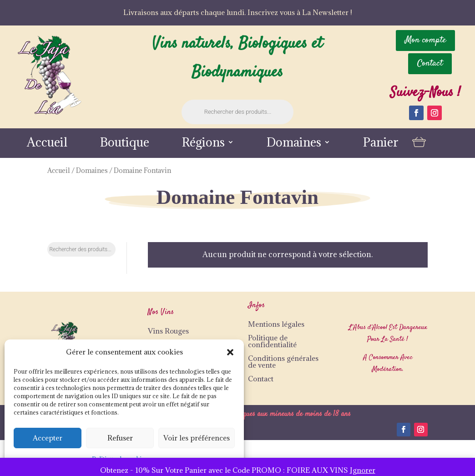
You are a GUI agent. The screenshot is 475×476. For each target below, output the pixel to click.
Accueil (47, 144)
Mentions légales (276, 324)
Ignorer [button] (363, 470)
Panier (381, 144)
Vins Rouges (168, 331)
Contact (261, 379)
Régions (203, 144)
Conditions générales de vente (283, 362)
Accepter (48, 438)
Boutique (125, 144)
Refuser (120, 438)
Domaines (294, 144)
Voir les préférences (197, 438)
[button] (230, 352)
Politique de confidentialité (272, 341)
